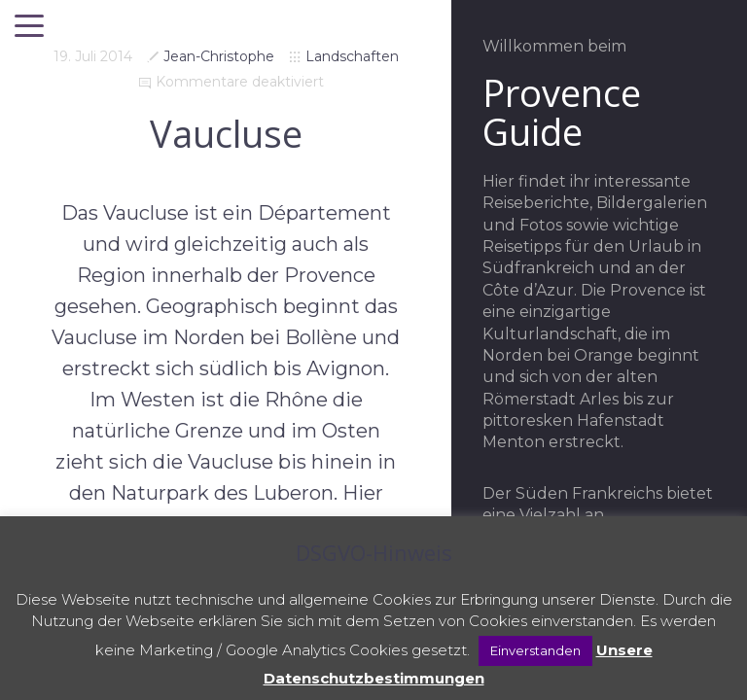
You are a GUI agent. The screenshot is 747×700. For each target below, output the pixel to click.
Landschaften (352, 56)
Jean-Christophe (219, 56)
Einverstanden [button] (535, 650)
